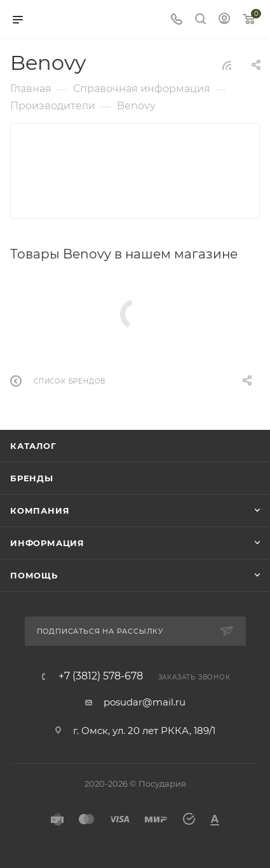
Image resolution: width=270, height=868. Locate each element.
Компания (40, 511)
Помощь (34, 575)
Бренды (32, 478)
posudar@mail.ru (145, 702)
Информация (47, 543)
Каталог (33, 446)
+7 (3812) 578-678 (101, 676)
